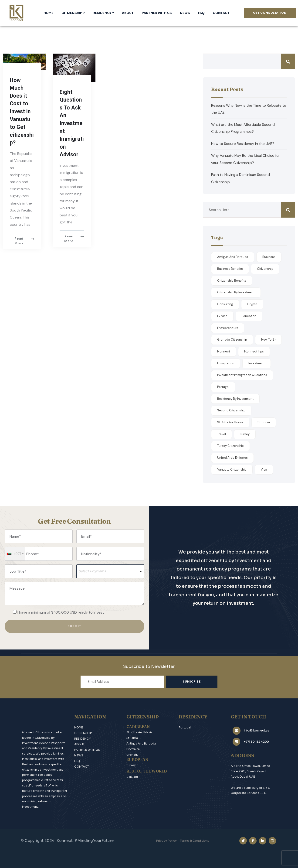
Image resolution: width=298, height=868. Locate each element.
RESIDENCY (83, 738)
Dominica (133, 748)
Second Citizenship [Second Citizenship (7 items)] (231, 410)
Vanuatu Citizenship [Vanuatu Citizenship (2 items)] (232, 469)
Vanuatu (132, 776)
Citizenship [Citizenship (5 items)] (265, 268)
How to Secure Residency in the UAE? (243, 143)
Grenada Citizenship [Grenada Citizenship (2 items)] (232, 339)
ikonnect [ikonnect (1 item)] (224, 351)
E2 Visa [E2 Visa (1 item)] (222, 316)
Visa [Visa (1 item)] (264, 469)
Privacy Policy (166, 840)
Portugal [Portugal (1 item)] (223, 387)
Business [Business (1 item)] (269, 257)
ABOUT (79, 743)
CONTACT (82, 766)
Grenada (132, 754)
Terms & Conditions (195, 840)
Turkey (131, 764)
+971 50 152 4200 (254, 738)
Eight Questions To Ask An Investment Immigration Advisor (72, 123)
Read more (19, 241)
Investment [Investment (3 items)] (257, 363)
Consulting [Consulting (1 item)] (225, 304)
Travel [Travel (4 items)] (222, 434)
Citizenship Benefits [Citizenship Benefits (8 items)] (232, 280)
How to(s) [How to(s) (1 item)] (268, 339)
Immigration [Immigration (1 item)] (226, 363)
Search (288, 61)
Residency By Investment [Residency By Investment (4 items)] (235, 398)
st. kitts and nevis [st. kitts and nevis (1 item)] (230, 422)
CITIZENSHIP (83, 732)
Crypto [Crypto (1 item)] (252, 304)
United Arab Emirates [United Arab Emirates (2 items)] (232, 457)
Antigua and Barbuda (141, 743)
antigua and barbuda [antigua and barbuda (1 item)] (233, 257)
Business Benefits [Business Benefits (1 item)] (230, 268)
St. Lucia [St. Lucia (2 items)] (264, 422)
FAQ (77, 760)
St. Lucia (132, 737)
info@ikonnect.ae (255, 728)
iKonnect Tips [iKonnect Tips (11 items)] (254, 351)
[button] (110, 571)
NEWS (79, 754)
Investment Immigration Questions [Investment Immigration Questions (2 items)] (242, 375)
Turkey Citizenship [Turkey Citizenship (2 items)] (230, 446)
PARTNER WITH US (87, 749)
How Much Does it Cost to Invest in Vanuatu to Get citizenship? (21, 111)
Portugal (185, 726)
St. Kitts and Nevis (139, 731)
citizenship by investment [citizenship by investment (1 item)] (236, 292)
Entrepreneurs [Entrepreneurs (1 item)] (228, 327)
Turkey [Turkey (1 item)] (245, 434)
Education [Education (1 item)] (249, 316)
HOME (79, 726)
